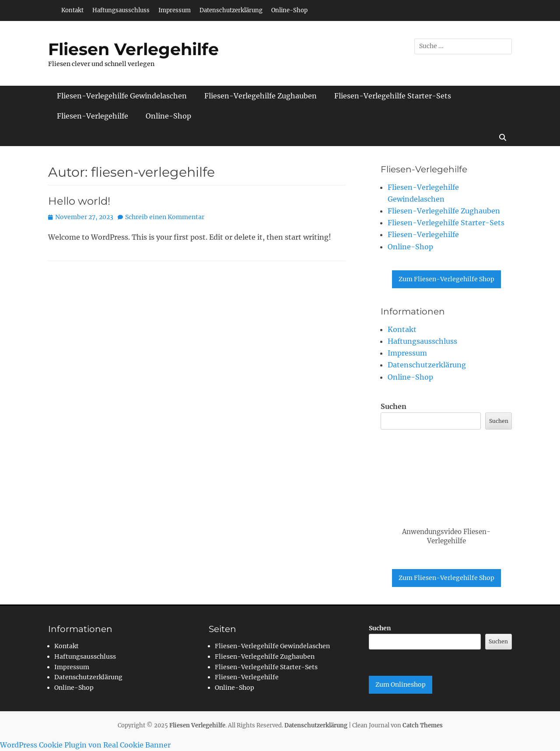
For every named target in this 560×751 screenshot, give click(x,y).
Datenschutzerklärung (231, 10)
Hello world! (79, 201)
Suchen (394, 406)
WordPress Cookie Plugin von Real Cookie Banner (85, 745)
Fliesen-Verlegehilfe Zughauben (261, 96)
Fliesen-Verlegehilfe (93, 116)
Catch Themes (423, 725)
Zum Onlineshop (401, 685)
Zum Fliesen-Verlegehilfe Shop (446, 279)
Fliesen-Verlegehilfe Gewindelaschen (122, 96)
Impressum (175, 10)
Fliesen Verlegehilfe (133, 49)
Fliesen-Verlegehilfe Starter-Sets (393, 96)
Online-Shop (289, 10)
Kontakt (72, 10)
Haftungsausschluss (121, 10)
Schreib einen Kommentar (165, 217)
